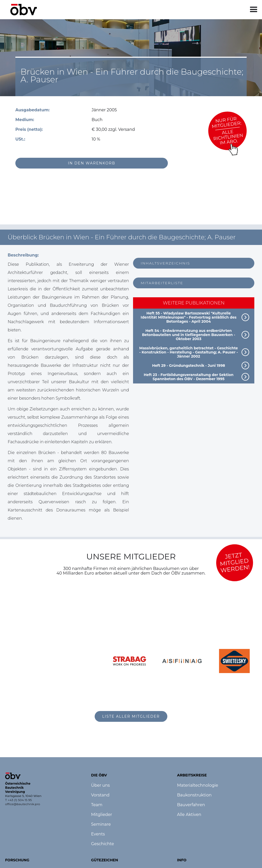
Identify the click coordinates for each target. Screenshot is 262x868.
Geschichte (102, 844)
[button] (254, 10)
